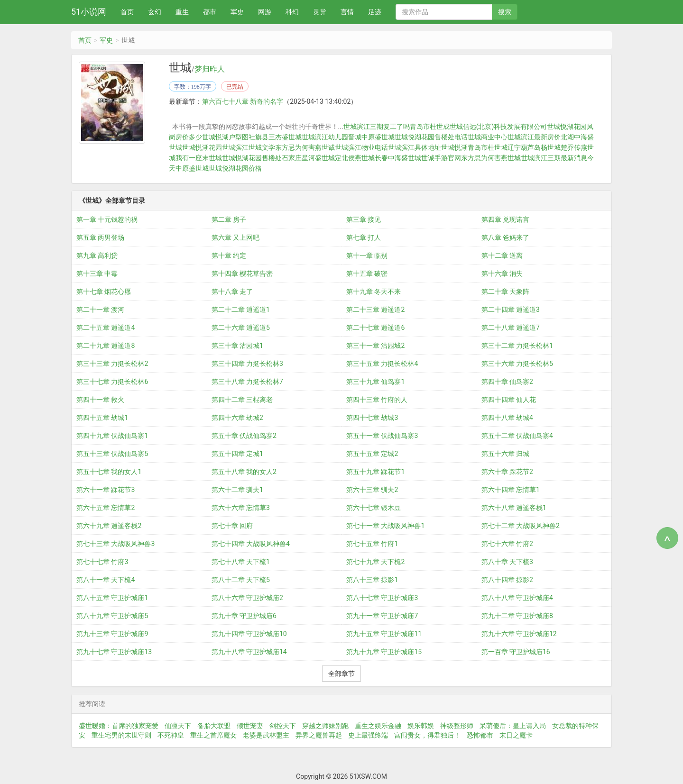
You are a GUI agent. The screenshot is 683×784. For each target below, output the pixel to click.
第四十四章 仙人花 (509, 400)
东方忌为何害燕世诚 (305, 147)
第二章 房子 (229, 219)
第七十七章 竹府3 (102, 562)
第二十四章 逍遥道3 (511, 310)
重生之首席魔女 (213, 735)
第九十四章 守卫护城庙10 (249, 634)
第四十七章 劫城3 (372, 418)
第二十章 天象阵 (505, 292)
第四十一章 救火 (100, 400)
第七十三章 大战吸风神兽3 (115, 544)
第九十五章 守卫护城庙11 (384, 634)
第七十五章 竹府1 (372, 544)
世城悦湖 (454, 147)
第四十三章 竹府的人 (377, 400)
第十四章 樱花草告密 (242, 273)
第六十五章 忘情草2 (106, 508)
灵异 (320, 12)
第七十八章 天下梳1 (241, 562)
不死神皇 (171, 735)
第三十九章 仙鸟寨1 (375, 382)
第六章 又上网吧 (235, 237)
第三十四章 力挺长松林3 (247, 364)
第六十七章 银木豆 (374, 508)
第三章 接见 (364, 219)
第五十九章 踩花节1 (375, 472)
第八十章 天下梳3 (507, 562)
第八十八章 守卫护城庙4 (517, 598)
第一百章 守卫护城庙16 (516, 652)
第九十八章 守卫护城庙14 (249, 652)
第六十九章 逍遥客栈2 (109, 526)
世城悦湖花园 (202, 147)
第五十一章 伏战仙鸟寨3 (382, 436)
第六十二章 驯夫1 (237, 490)
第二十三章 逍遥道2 (375, 310)
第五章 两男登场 (100, 237)
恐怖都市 (480, 735)
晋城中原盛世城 (371, 137)
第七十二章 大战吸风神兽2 (521, 526)
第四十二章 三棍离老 (242, 400)
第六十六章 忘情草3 (241, 508)
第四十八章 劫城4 (507, 418)
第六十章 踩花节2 (507, 472)
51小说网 (89, 12)
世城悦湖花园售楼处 (252, 158)
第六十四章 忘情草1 (511, 490)
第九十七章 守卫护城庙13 (114, 652)
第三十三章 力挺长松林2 (112, 364)
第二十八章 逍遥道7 (511, 328)
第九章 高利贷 (97, 255)
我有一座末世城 (199, 158)
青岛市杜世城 (488, 147)
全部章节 (341, 674)
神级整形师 (457, 726)
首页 (127, 12)
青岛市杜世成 (430, 127)
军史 (237, 12)
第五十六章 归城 (505, 454)
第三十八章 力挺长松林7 (247, 382)
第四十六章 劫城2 (237, 418)
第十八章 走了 (232, 292)
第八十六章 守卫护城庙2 (247, 598)
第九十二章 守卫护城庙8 (517, 616)
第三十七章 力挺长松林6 (112, 382)
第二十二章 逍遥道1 (241, 310)
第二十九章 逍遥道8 (106, 346)
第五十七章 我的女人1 (109, 472)
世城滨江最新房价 (534, 137)
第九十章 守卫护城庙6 (244, 616)
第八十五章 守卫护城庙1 (112, 598)
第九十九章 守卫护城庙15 (384, 652)
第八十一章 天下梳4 (106, 580)
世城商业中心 (488, 137)
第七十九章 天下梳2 (375, 562)
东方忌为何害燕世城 (491, 158)
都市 (210, 12)
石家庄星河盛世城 (308, 158)
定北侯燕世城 (355, 158)
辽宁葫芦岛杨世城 (534, 147)
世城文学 (262, 147)
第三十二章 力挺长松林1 (517, 346)
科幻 (292, 12)
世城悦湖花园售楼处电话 (431, 137)
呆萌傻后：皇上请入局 (513, 726)
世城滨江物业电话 (361, 147)
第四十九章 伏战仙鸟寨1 (112, 436)
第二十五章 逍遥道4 (106, 328)
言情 (347, 12)
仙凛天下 (178, 726)
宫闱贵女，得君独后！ (427, 735)
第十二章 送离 (502, 255)
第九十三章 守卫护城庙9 (112, 634)
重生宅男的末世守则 (121, 735)
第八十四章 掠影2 (507, 580)
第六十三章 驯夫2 (372, 490)
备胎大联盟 (214, 726)
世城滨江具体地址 (415, 147)
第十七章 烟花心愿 (104, 292)
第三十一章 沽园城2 (375, 346)
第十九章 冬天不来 (374, 292)
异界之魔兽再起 (319, 735)
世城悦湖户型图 (225, 137)
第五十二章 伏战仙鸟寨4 (517, 436)
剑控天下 (283, 726)
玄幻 (155, 12)
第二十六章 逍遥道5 (241, 328)
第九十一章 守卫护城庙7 (382, 616)
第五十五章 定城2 (372, 454)
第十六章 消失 (502, 273)
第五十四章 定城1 (237, 454)
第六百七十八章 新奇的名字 (243, 101)
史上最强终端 (368, 735)
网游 (265, 12)
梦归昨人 (210, 69)
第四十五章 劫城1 (102, 418)
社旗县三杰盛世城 (275, 137)
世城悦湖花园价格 (235, 168)
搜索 (505, 12)
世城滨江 (235, 147)
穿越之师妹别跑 (325, 726)
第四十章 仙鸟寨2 (507, 382)
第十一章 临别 (367, 255)
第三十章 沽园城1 (237, 346)
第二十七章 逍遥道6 (375, 328)
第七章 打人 (364, 237)
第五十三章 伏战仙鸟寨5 (112, 454)
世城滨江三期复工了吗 (377, 127)
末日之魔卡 (516, 735)
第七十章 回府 (232, 526)
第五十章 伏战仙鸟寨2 (244, 436)
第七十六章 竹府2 (507, 544)
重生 (182, 12)
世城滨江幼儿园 (325, 137)
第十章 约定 (229, 255)
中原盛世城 (192, 168)
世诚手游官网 (441, 158)
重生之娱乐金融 (378, 726)
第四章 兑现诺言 (505, 219)
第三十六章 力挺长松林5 (517, 364)
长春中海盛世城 (398, 158)
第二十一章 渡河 (100, 310)
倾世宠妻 (250, 726)
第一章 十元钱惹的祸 (107, 219)
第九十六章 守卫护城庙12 (519, 634)
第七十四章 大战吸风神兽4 (251, 544)
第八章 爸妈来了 (505, 237)
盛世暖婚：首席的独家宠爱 (119, 726)
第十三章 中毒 (97, 273)
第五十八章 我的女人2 (244, 472)
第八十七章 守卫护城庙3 (382, 598)
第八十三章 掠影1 (372, 580)
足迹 (375, 12)
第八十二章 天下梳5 (241, 580)
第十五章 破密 (367, 273)
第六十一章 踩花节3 (106, 490)
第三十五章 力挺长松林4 (382, 364)
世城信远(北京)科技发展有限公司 (498, 127)
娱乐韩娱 (421, 726)
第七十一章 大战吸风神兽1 (385, 526)
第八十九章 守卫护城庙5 (112, 616)
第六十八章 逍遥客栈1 (514, 508)
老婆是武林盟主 (266, 735)
